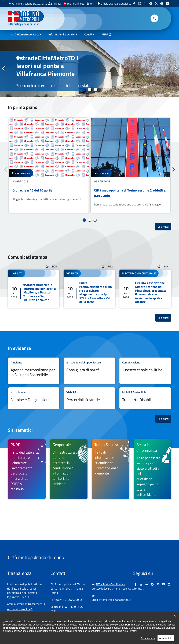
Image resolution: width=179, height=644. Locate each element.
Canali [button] (88, 34)
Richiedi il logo (76, 3)
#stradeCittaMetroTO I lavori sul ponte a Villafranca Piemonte (47, 66)
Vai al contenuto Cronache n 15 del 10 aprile (49, 165)
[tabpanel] (89, 69)
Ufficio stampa (109, 3)
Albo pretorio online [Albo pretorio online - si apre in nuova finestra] (19, 609)
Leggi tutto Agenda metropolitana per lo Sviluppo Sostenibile (34, 371)
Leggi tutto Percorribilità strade (89, 398)
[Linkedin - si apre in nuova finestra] (145, 3)
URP (93, 3)
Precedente (4, 68)
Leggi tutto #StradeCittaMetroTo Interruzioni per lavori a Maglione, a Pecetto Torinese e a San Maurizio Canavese (34, 289)
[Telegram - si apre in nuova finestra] (151, 3)
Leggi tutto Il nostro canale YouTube (145, 371)
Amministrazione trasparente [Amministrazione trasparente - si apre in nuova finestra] (30, 3)
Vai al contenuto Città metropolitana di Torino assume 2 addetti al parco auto (130, 165)
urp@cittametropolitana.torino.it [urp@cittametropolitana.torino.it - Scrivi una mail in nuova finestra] (111, 598)
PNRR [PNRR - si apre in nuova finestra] (105, 34)
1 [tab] (83, 89)
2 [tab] (89, 89)
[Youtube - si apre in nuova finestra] (162, 3)
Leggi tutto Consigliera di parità (89, 371)
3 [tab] (96, 89)
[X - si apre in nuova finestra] (156, 3)
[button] (154, 18)
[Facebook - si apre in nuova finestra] (134, 3)
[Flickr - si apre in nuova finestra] (167, 3)
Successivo (175, 68)
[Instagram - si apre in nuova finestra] (140, 3)
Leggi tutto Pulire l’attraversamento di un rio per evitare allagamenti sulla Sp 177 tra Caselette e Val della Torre (89, 289)
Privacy (57, 3)
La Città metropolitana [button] (25, 34)
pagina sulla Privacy (125, 636)
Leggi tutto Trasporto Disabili (145, 398)
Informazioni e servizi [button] (61, 34)
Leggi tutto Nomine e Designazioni (34, 398)
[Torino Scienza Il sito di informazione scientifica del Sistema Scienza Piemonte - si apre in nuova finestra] (111, 469)
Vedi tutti (165, 227)
